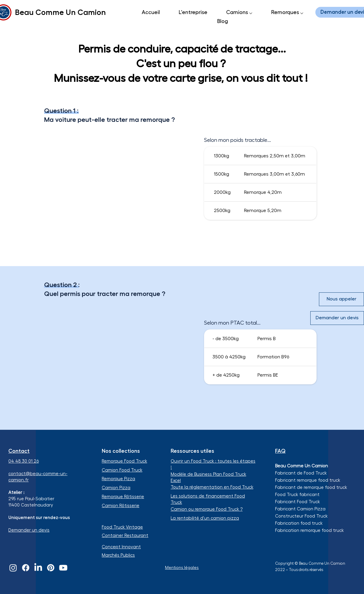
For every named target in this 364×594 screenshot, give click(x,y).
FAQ (280, 451)
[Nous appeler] (341, 299)
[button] (239, 12)
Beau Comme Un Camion (60, 12)
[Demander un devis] (337, 318)
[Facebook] (26, 568)
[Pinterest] (51, 568)
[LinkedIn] (38, 568)
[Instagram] (13, 568)
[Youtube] (63, 568)
